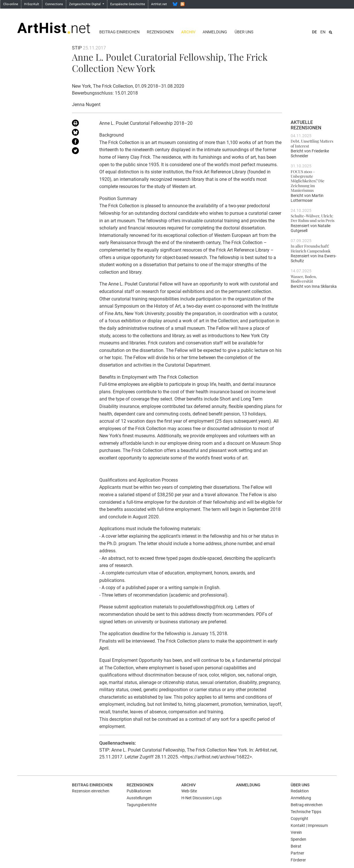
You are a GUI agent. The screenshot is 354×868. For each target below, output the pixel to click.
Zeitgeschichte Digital (85, 4)
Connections (54, 4)
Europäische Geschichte (128, 4)
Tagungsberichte (142, 805)
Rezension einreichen (91, 791)
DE (314, 32)
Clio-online (11, 4)
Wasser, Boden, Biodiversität (304, 279)
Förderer (298, 860)
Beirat (296, 846)
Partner (297, 853)
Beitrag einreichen (119, 32)
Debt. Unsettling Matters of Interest (312, 143)
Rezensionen (160, 32)
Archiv (188, 32)
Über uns (244, 32)
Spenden (298, 839)
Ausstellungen (139, 798)
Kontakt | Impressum (309, 825)
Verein (296, 832)
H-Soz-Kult (32, 4)
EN (323, 32)
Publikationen (139, 791)
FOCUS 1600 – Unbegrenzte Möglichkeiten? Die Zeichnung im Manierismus (308, 181)
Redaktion (300, 791)
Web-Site (189, 791)
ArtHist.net (159, 4)
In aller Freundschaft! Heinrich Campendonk (311, 248)
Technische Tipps (306, 812)
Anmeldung (215, 32)
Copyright (299, 819)
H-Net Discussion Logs (201, 798)
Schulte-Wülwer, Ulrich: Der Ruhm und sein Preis (313, 218)
